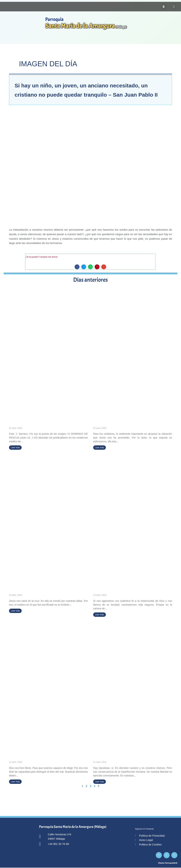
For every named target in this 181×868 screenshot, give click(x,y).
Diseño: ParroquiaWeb (168, 863)
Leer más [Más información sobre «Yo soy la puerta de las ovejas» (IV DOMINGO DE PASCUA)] (15, 448)
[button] (174, 7)
